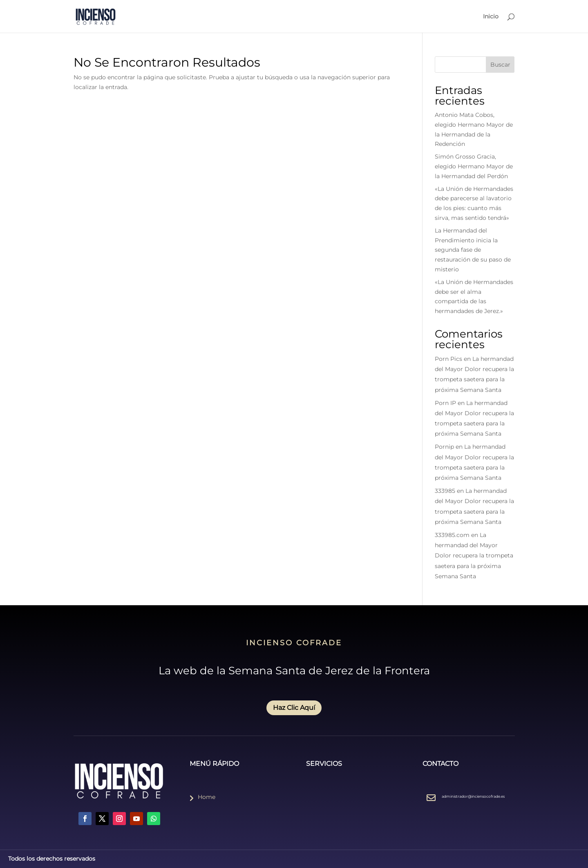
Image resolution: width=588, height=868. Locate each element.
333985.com (452, 535)
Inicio (491, 17)
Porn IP (445, 403)
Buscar (500, 65)
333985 (445, 491)
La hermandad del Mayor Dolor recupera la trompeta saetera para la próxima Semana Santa (474, 556)
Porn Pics (448, 359)
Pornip (444, 447)
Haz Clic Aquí (294, 708)
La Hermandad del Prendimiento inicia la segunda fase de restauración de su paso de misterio (473, 250)
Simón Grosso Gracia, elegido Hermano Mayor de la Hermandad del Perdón (474, 166)
